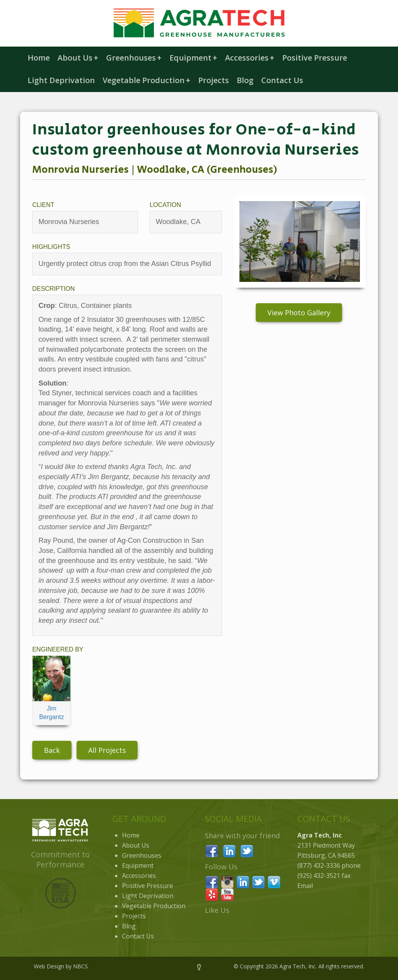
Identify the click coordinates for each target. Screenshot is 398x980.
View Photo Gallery (299, 313)
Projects (214, 80)
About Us (78, 58)
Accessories (250, 58)
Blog (245, 80)
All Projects (107, 750)
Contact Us (282, 80)
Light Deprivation (61, 80)
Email (305, 886)
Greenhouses (134, 58)
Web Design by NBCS (61, 966)
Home (39, 58)
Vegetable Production (147, 80)
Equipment (193, 58)
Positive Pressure (315, 58)
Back (52, 750)
